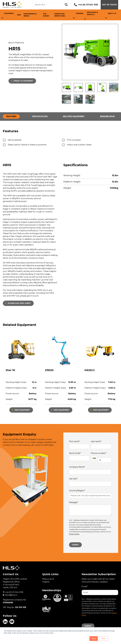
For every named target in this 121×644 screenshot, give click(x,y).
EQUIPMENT (9, 13)
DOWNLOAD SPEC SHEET (19, 303)
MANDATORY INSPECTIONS (60, 15)
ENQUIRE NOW (108, 116)
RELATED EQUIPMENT (74, 116)
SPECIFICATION (40, 116)
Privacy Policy (74, 534)
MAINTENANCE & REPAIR (30, 15)
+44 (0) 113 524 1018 (88, 5)
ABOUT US (112, 13)
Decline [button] (104, 639)
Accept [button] (94, 639)
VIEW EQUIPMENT (22, 410)
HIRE (19, 15)
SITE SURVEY (46, 15)
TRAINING (80, 13)
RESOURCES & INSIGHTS (92, 13)
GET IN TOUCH (109, 5)
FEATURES (11, 116)
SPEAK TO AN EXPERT (23, 81)
